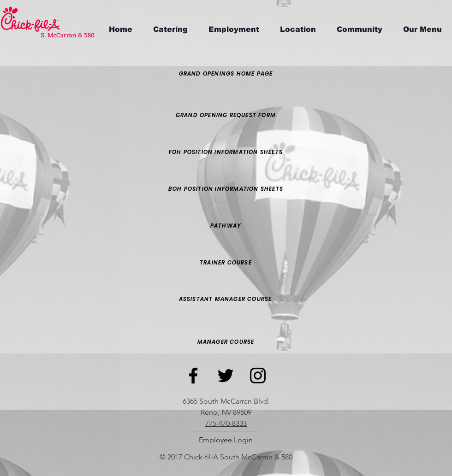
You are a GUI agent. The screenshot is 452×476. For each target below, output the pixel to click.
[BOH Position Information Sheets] (226, 189)
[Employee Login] (226, 440)
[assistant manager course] (225, 299)
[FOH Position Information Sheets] (226, 152)
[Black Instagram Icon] (258, 376)
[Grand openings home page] (226, 74)
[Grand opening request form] (226, 115)
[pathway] (226, 226)
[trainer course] (226, 263)
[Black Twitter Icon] (226, 376)
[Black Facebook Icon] (193, 376)
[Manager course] (226, 342)
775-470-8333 (226, 423)
